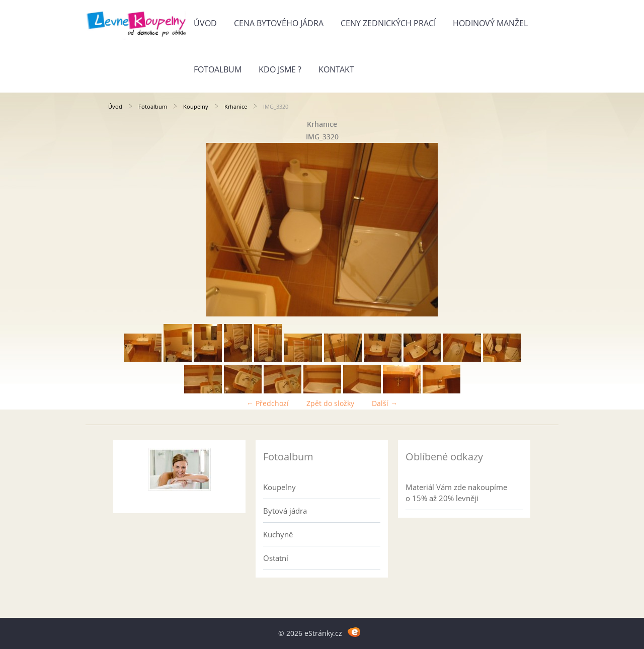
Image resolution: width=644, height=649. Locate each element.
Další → (385, 403)
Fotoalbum (218, 69)
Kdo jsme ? (280, 69)
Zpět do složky (330, 403)
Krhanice (236, 106)
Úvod (205, 23)
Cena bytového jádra (279, 23)
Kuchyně (278, 534)
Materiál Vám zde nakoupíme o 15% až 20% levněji (456, 493)
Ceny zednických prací (388, 23)
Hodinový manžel (490, 23)
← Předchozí (268, 403)
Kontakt (336, 69)
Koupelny (196, 106)
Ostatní (276, 558)
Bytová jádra (285, 511)
